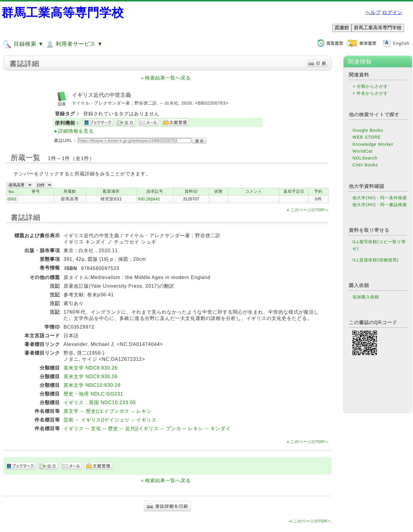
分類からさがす (372, 86)
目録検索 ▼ (23, 44)
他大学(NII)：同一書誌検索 (380, 205)
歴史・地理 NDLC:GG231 (93, 394)
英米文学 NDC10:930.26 (92, 385)
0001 (12, 199)
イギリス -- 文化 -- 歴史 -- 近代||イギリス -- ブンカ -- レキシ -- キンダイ (147, 428)
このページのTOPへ (310, 210)
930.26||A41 (149, 199)
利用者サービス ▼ (74, 44)
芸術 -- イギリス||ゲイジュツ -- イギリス (110, 420)
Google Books (368, 130)
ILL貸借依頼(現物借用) (376, 260)
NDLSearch (365, 158)
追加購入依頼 (366, 297)
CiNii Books (365, 165)
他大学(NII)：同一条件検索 (380, 198)
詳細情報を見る (76, 131)
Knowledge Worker (373, 144)
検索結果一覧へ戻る (168, 78)
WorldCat (363, 151)
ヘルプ (373, 12)
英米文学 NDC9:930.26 (91, 377)
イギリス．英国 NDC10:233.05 (100, 403)
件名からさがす (372, 93)
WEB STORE (367, 137)
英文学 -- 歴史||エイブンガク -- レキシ (108, 411)
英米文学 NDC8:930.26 (91, 368)
